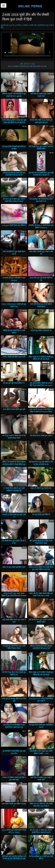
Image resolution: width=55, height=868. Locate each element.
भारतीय (19, 25)
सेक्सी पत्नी (33, 25)
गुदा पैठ (12, 25)
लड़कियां (25, 25)
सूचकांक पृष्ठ (5, 25)
